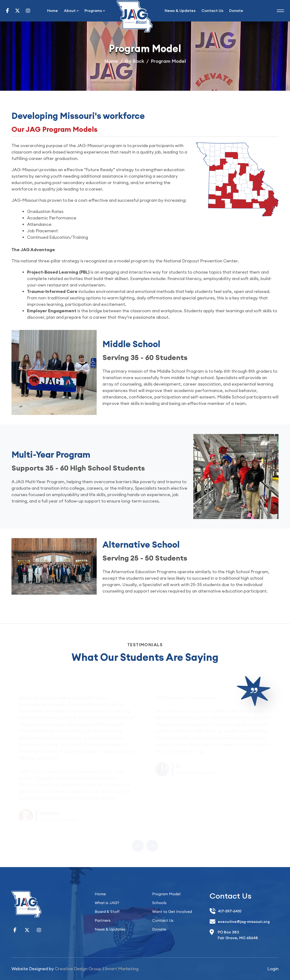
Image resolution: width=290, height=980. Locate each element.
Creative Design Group (78, 969)
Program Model (166, 894)
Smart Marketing (122, 969)
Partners (103, 920)
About (70, 11)
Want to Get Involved (172, 911)
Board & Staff (107, 911)
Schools (159, 903)
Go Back (134, 61)
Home (53, 11)
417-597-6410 (230, 911)
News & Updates (180, 11)
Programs (93, 11)
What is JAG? (107, 903)
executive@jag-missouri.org (244, 922)
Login (273, 969)
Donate (236, 11)
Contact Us (212, 11)
